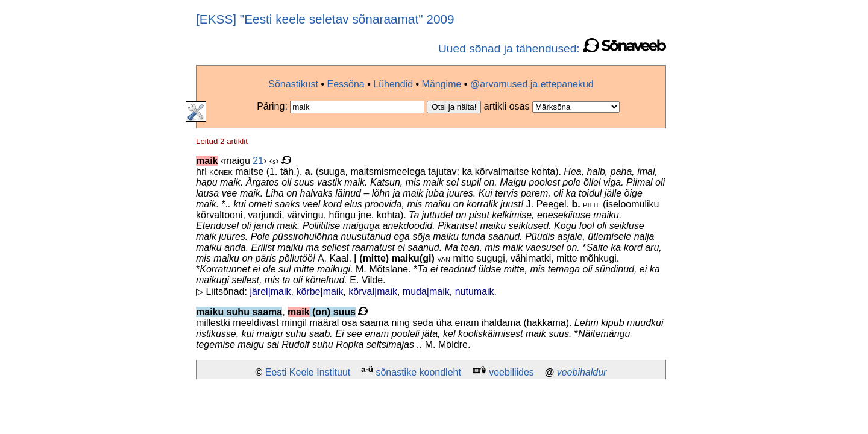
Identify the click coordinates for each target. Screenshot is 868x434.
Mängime (442, 84)
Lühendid (393, 84)
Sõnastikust (293, 84)
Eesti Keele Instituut (308, 372)
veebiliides (511, 372)
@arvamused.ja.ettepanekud (532, 84)
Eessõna (345, 84)
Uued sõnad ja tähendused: (552, 49)
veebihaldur (582, 372)
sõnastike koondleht (418, 372)
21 (258, 161)
